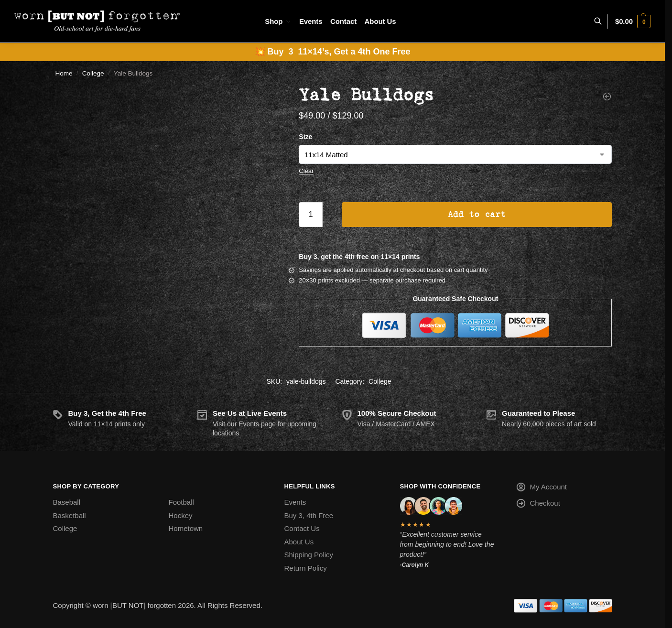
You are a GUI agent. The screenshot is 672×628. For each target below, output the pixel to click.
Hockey (181, 515)
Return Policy (306, 568)
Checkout (538, 505)
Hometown (186, 528)
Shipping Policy (309, 555)
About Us (299, 542)
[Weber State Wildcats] (607, 97)
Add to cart (477, 215)
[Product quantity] (311, 215)
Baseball (67, 502)
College (93, 73)
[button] (633, 22)
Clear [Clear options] (306, 171)
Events (295, 502)
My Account (542, 489)
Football (181, 502)
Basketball (70, 515)
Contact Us (302, 528)
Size (305, 137)
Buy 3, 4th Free (309, 515)
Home (64, 73)
